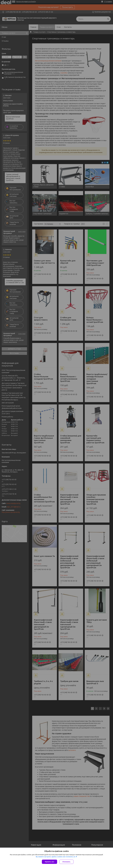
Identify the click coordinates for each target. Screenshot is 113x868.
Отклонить (66, 862)
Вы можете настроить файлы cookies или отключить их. (56, 857)
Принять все (49, 862)
